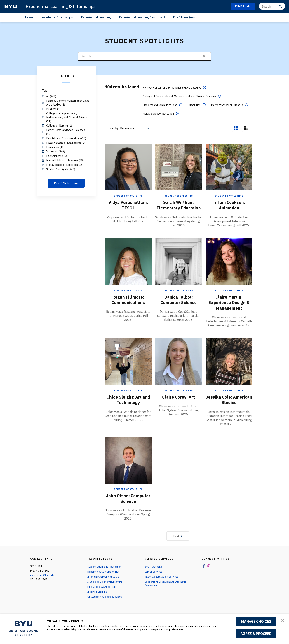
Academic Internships (57, 17)
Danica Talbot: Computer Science (179, 304)
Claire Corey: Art (179, 402)
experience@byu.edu (42, 580)
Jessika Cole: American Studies (229, 404)
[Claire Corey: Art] (179, 366)
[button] (283, 620)
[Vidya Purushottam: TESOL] (128, 166)
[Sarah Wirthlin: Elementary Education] (179, 166)
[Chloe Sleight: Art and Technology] (128, 366)
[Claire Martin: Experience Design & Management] (229, 266)
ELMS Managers (184, 17)
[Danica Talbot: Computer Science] (179, 266)
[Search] (272, 6)
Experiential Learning (96, 17)
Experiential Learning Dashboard (142, 17)
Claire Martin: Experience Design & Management (229, 307)
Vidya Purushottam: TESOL (128, 205)
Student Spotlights (128, 195)
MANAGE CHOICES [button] (256, 621)
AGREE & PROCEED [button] (256, 634)
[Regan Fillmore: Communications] (128, 266)
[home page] (11, 6)
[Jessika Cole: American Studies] (229, 366)
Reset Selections (66, 183)
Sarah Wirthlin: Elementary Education (179, 207)
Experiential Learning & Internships (62, 6)
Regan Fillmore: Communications (128, 304)
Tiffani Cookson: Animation (229, 205)
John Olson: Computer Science (128, 503)
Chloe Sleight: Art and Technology (128, 404)
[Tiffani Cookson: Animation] (229, 166)
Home (29, 17)
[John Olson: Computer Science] (128, 465)
